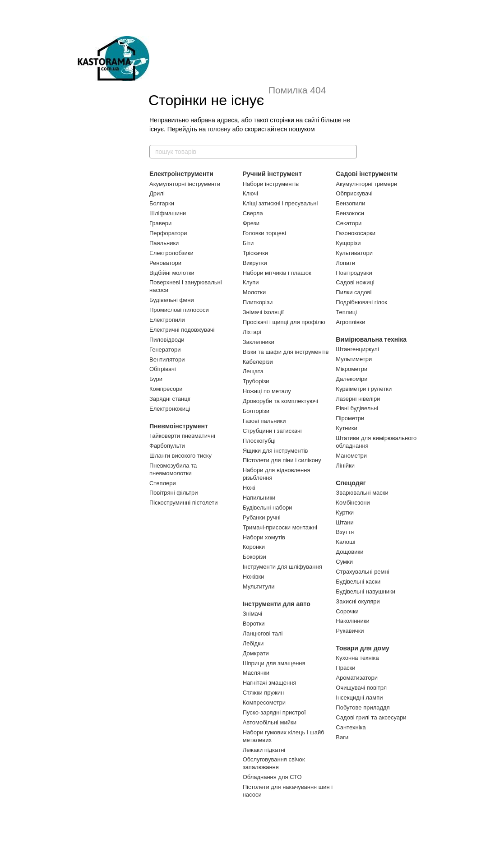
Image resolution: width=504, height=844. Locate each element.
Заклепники (259, 342)
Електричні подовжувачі (182, 330)
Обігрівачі (163, 369)
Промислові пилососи (179, 310)
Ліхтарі (252, 332)
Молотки (254, 292)
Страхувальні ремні (362, 572)
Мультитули (259, 587)
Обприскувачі (354, 193)
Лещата (253, 371)
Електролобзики (171, 253)
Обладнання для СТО (272, 777)
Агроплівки (350, 322)
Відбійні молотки (172, 273)
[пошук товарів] (350, 152)
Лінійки (345, 466)
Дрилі (157, 193)
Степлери (163, 483)
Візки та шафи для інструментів (286, 352)
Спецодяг (351, 483)
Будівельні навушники (365, 591)
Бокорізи (254, 557)
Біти (248, 243)
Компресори (166, 389)
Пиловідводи (167, 340)
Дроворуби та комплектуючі (280, 401)
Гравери (160, 223)
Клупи (251, 282)
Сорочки (347, 611)
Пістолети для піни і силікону (282, 460)
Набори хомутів (264, 537)
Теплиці (346, 312)
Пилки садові (354, 292)
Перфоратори (168, 233)
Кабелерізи (258, 362)
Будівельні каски (358, 582)
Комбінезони (353, 503)
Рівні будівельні (357, 408)
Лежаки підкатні (264, 750)
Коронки (254, 547)
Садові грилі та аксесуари (371, 717)
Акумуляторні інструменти (185, 184)
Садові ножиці (355, 282)
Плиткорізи (258, 302)
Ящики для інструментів (275, 451)
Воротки (254, 624)
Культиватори (354, 253)
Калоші (345, 542)
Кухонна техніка (357, 658)
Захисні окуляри (358, 601)
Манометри (351, 456)
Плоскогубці (259, 441)
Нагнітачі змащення (270, 683)
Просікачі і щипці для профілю (284, 322)
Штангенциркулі (357, 349)
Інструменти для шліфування (282, 567)
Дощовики (349, 552)
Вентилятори (167, 359)
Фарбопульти (167, 446)
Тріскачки (255, 253)
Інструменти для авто (277, 604)
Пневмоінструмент (179, 426)
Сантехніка (351, 727)
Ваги (342, 737)
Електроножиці (170, 409)
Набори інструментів (271, 184)
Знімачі (252, 614)
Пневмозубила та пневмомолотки (173, 469)
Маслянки (256, 673)
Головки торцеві (264, 233)
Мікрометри (351, 369)
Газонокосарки (356, 233)
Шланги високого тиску (180, 456)
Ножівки (254, 577)
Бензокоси (350, 213)
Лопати (345, 263)
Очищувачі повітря (361, 688)
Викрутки (255, 263)
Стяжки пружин (264, 693)
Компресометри (264, 703)
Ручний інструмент (272, 174)
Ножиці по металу (267, 391)
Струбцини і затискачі (272, 431)
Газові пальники (264, 421)
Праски (345, 668)
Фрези (251, 223)
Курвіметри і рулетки (364, 389)
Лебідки (253, 643)
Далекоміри (351, 379)
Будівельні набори (268, 508)
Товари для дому (363, 648)
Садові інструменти (367, 174)
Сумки (344, 562)
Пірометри (350, 418)
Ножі (249, 488)
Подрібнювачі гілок (361, 302)
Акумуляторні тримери (366, 184)
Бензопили (350, 203)
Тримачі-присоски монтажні (280, 527)
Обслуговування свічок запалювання (274, 763)
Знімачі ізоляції (263, 312)
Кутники (346, 428)
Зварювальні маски (362, 493)
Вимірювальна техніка (371, 339)
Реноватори (165, 263)
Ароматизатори (357, 678)
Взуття (345, 532)
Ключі (250, 193)
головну (219, 129)
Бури (156, 379)
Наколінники (352, 621)
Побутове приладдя (363, 707)
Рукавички (350, 631)
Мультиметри (354, 359)
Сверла (253, 213)
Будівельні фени (172, 300)
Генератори (165, 350)
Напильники (259, 498)
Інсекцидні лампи (359, 698)
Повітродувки (354, 273)
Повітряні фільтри (174, 493)
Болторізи (256, 411)
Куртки (345, 512)
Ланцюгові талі (263, 633)
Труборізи (256, 381)
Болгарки (162, 203)
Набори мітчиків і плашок (277, 273)
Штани (344, 522)
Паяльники (164, 243)
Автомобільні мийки (270, 722)
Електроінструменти (181, 174)
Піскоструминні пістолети (184, 503)
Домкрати (256, 653)
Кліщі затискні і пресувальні (280, 203)
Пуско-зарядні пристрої (274, 712)
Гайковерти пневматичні (182, 436)
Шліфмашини (168, 213)
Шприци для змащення (274, 663)
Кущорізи (348, 243)
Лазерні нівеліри (358, 399)
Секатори (349, 223)
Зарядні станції (170, 399)
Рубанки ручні (262, 517)
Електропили (167, 320)
